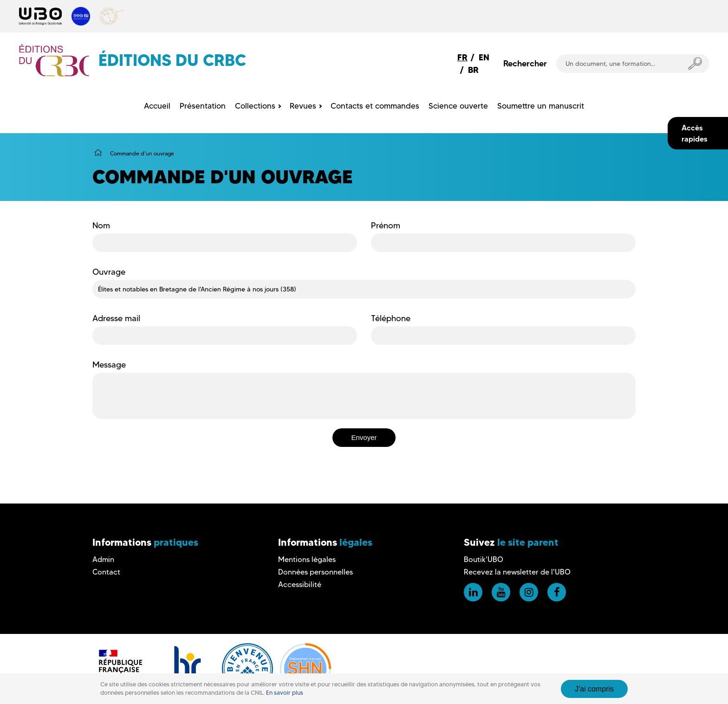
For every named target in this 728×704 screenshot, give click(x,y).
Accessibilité (300, 585)
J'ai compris (594, 689)
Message (109, 365)
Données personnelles (315, 572)
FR (462, 57)
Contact (106, 572)
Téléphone (391, 318)
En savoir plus (285, 693)
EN (484, 57)
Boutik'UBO (484, 559)
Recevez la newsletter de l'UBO (517, 572)
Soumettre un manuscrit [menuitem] (541, 106)
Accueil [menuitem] (157, 106)
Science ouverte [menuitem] (458, 106)
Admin (103, 559)
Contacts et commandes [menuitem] (375, 106)
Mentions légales (307, 559)
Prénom (386, 226)
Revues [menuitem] (303, 106)
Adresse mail (116, 318)
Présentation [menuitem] (203, 106)
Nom (101, 226)
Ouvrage (109, 272)
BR (473, 70)
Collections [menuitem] (255, 106)
